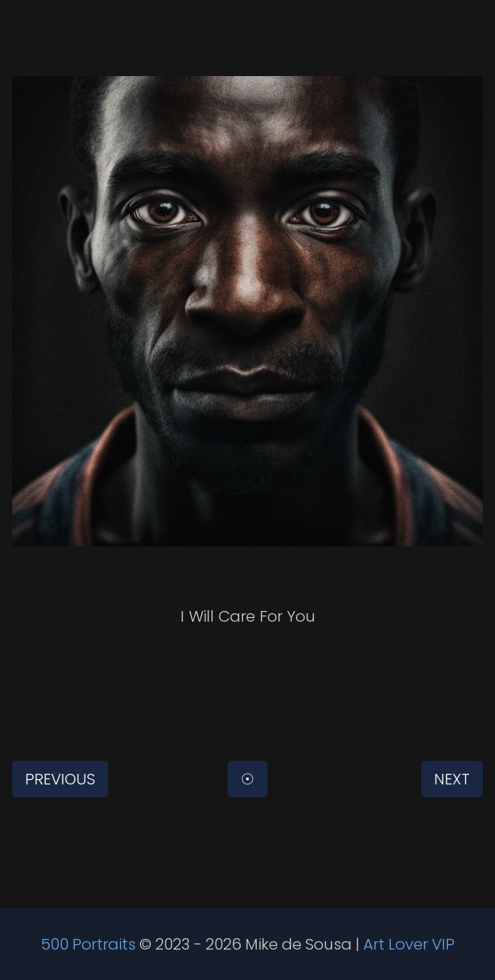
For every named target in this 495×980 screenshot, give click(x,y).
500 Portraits (88, 944)
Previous (60, 779)
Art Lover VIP (409, 944)
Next (452, 779)
